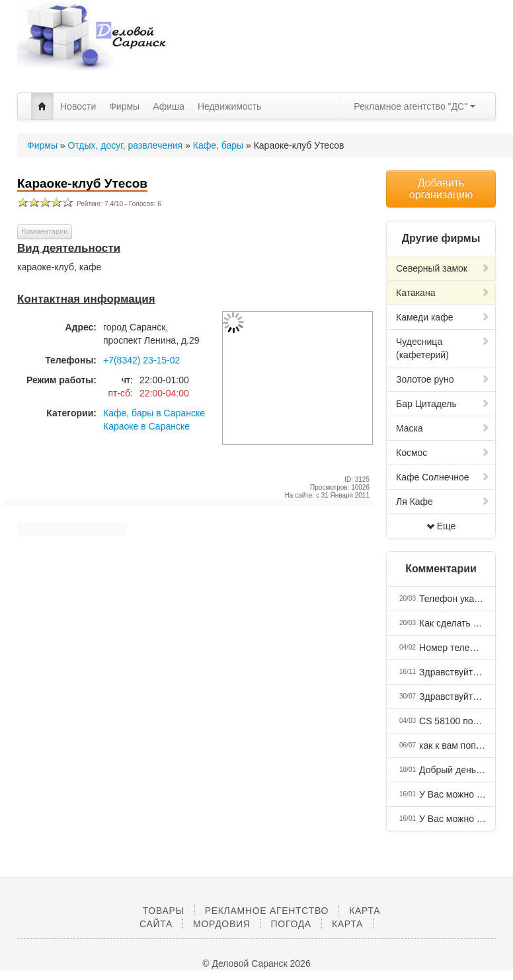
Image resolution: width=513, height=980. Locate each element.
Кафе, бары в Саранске (154, 413)
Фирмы (124, 106)
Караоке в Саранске (146, 426)
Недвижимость (229, 106)
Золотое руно (443, 379)
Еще (441, 526)
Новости (78, 106)
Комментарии (45, 231)
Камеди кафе (443, 317)
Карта (347, 924)
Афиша (169, 106)
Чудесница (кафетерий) (443, 348)
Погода (291, 924)
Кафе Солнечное (443, 477)
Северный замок (443, 268)
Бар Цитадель (443, 404)
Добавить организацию (441, 189)
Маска (443, 428)
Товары (164, 911)
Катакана (443, 293)
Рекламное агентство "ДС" (414, 106)
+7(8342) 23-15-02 (141, 360)
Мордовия (221, 924)
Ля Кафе (443, 502)
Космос (443, 453)
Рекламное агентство (267, 911)
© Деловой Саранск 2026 (256, 963)
